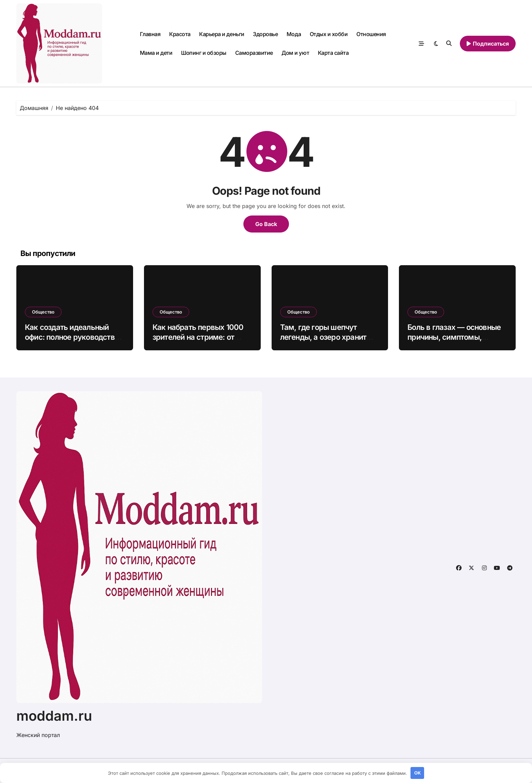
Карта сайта (333, 53)
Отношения (371, 34)
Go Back (266, 224)
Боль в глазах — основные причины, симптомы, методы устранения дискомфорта (454, 342)
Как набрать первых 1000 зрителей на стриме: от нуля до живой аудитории (198, 337)
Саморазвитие (254, 53)
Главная (150, 34)
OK (417, 773)
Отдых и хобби (329, 34)
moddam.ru (54, 716)
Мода (294, 34)
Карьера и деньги (222, 34)
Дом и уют (295, 53)
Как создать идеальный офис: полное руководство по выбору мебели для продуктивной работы (72, 342)
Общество (43, 312)
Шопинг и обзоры (204, 53)
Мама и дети (156, 53)
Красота (180, 34)
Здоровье (265, 34)
